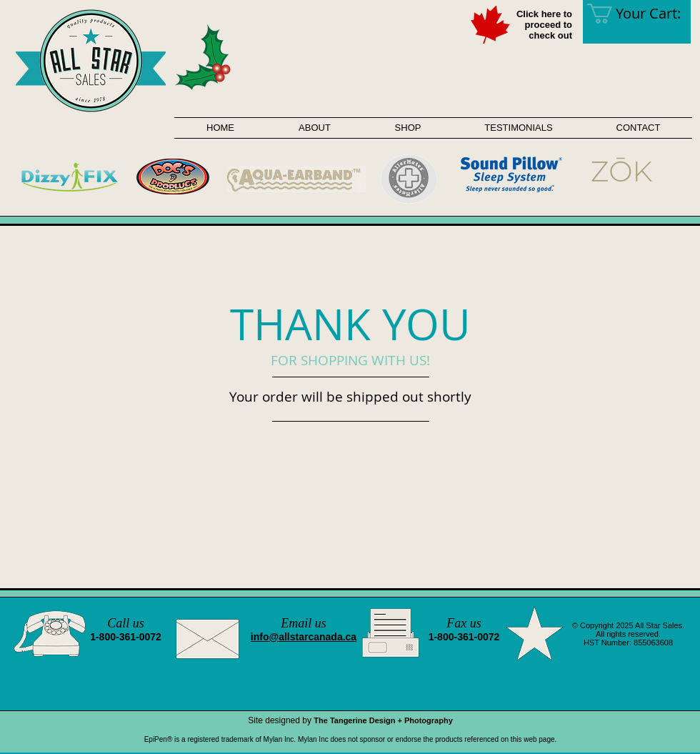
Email (296, 623)
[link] (644, 14)
